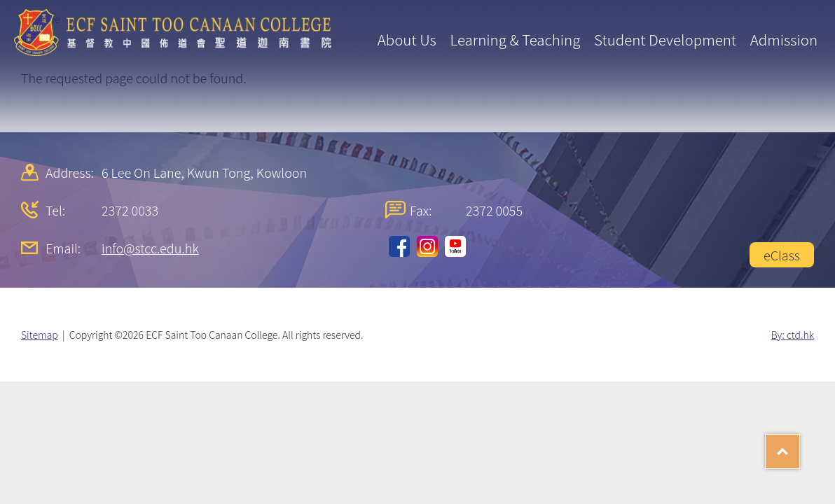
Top (800, 447)
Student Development (665, 39)
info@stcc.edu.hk (150, 248)
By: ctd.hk (793, 335)
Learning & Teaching (516, 39)
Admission (784, 39)
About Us (407, 39)
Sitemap (40, 335)
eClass (782, 255)
